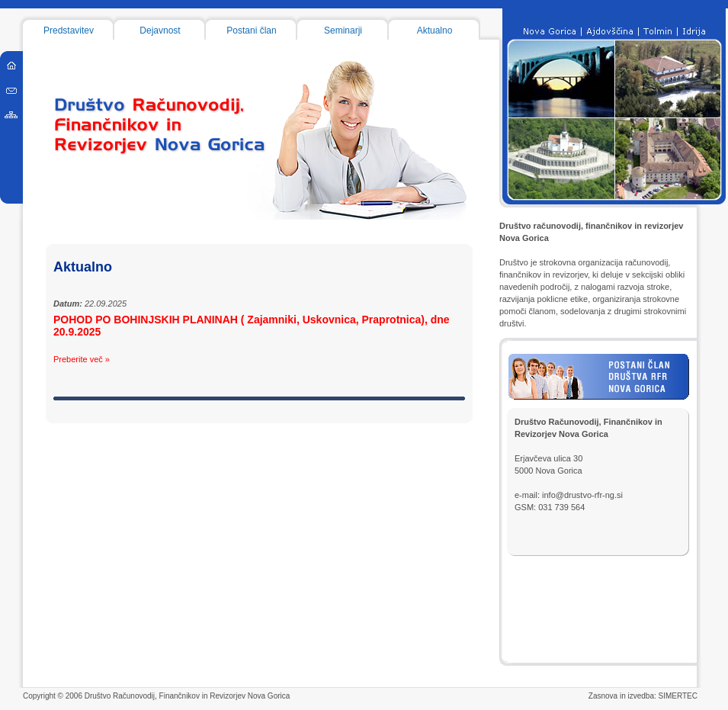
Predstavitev (69, 31)
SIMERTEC (678, 696)
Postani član (251, 31)
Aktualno (435, 31)
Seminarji (343, 31)
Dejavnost (160, 31)
